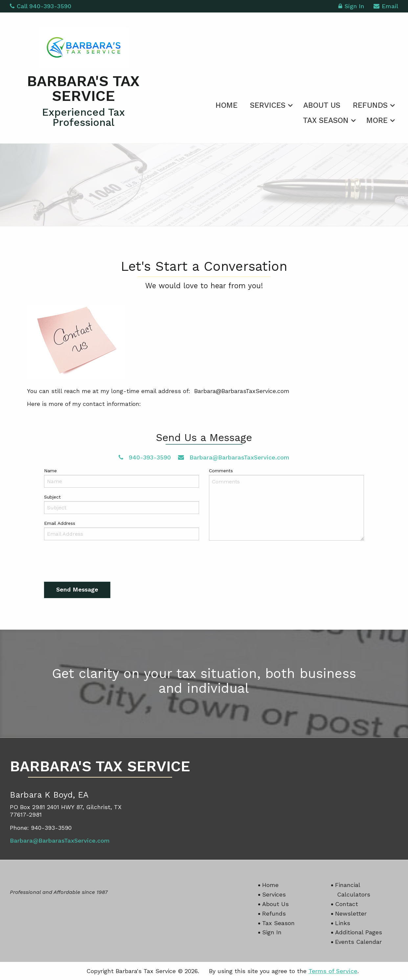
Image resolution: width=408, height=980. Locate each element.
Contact (347, 904)
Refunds (370, 105)
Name (50, 471)
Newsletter (351, 913)
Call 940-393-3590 (41, 6)
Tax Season (326, 120)
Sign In (351, 7)
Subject (52, 497)
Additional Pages (359, 932)
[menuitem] (227, 104)
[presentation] (94, 563)
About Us (322, 105)
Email (386, 7)
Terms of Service (333, 971)
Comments (221, 471)
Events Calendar (358, 942)
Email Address (60, 523)
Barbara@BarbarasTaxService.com (234, 457)
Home (227, 105)
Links (343, 923)
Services (268, 105)
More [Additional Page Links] (377, 120)
